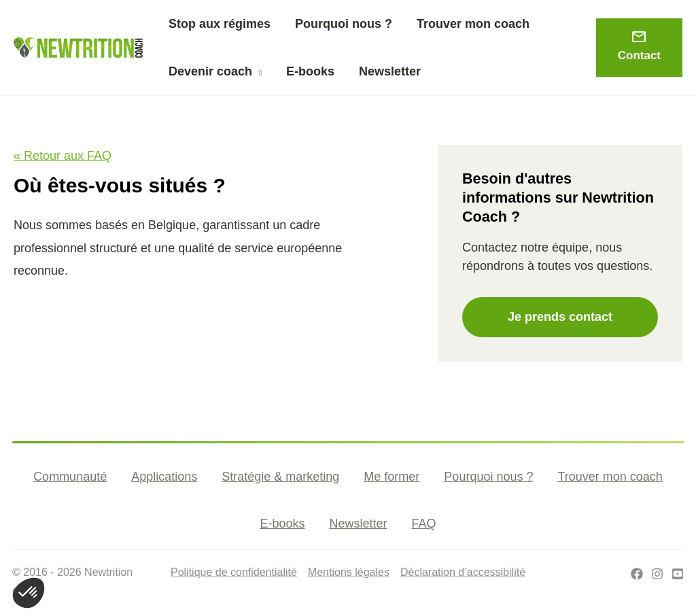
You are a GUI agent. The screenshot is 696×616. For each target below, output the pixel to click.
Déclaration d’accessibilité (463, 572)
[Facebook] (637, 574)
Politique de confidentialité (234, 572)
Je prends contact (560, 317)
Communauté (70, 477)
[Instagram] (657, 574)
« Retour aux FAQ (63, 156)
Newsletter (359, 524)
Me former (391, 477)
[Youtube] (678, 574)
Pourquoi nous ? (488, 477)
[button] (215, 71)
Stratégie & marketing (280, 477)
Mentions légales (349, 572)
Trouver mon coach (610, 477)
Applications (164, 477)
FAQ (424, 524)
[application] (257, 71)
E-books (282, 524)
